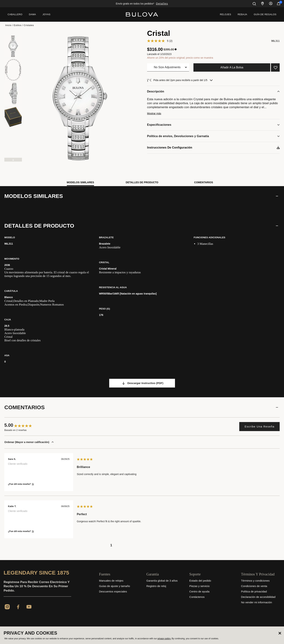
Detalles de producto (142, 182)
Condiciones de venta (254, 586)
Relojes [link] (225, 14)
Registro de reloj (156, 586)
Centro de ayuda (199, 591)
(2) (171, 41)
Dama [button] (33, 14)
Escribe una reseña (259, 426)
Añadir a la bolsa (232, 67)
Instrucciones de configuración (170, 148)
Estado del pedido (200, 581)
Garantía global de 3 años (162, 581)
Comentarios (204, 182)
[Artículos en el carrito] (279, 4)
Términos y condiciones (255, 581)
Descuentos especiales (113, 591)
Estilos (18, 25)
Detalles (162, 4)
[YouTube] (29, 607)
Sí (33, 484)
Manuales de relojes (111, 581)
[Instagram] (7, 607)
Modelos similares (81, 182)
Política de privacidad (254, 591)
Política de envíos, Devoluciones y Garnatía (178, 136)
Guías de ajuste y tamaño (115, 586)
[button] (213, 115)
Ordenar (30, 442)
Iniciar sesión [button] (271, 4)
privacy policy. (164, 639)
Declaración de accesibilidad (258, 597)
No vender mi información (257, 602)
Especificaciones (159, 125)
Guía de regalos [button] (265, 14)
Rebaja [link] (242, 14)
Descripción (156, 91)
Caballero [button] (15, 14)
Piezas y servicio (199, 586)
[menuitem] (15, 14)
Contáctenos (197, 597)
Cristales (29, 25)
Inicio (8, 25)
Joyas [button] (47, 14)
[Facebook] (18, 607)
